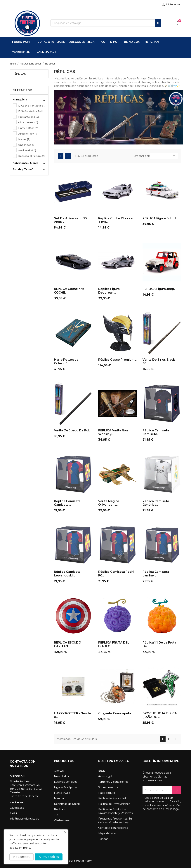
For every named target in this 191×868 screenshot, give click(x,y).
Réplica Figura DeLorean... (109, 291)
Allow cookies (49, 857)
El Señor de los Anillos (32, 111)
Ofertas (59, 771)
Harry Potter (28, 128)
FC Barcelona (28, 117)
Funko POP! (62, 793)
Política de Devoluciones (114, 804)
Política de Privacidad (112, 798)
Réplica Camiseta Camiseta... (156, 432)
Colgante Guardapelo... (116, 713)
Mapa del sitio (107, 833)
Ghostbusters (28, 122)
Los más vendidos (66, 782)
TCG (57, 815)
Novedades (61, 776)
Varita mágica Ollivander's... (109, 503)
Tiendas (103, 839)
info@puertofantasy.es (24, 819)
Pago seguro (107, 793)
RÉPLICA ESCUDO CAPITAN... (68, 644)
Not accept (21, 857)
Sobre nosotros (108, 787)
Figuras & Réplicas (66, 787)
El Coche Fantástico (32, 106)
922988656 (17, 808)
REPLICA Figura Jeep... (159, 289)
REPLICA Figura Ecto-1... (160, 218)
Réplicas (19, 74)
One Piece (27, 145)
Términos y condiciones (113, 782)
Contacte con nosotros (113, 828)
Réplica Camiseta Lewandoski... (67, 574)
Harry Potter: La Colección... (66, 361)
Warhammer (62, 820)
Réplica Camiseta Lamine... (156, 574)
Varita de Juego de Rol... (73, 430)
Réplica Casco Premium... (117, 360)
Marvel (24, 139)
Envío (102, 771)
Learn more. (23, 848)
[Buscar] (106, 23)
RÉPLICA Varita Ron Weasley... (113, 432)
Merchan (60, 798)
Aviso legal (105, 776)
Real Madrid (27, 150)
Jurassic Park (28, 134)
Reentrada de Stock (67, 804)
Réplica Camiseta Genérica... (156, 503)
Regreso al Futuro (31, 156)
